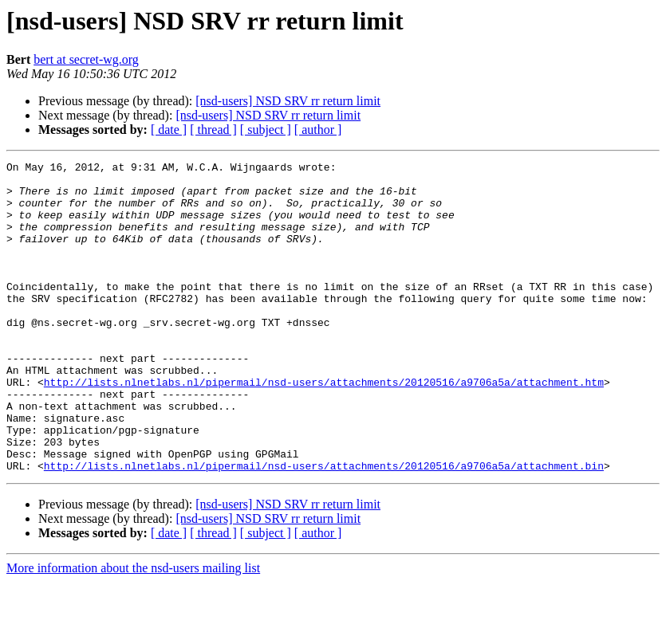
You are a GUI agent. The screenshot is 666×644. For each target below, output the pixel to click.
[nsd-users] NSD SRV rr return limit (288, 101)
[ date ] (169, 130)
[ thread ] (213, 130)
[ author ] (318, 130)
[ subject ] (266, 130)
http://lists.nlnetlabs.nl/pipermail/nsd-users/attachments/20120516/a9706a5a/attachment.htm (324, 427)
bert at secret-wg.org (86, 59)
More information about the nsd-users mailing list (133, 630)
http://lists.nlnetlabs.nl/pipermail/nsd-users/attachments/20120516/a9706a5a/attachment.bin (324, 528)
